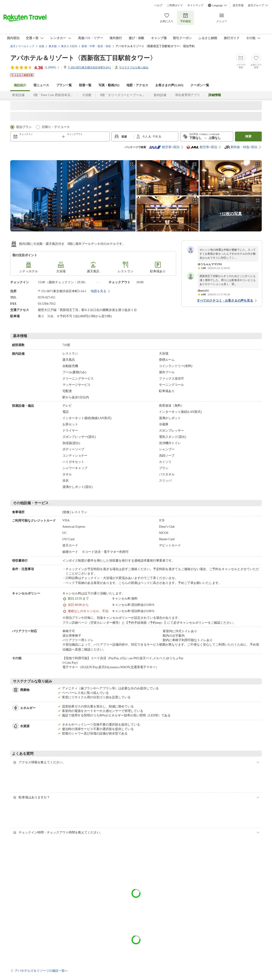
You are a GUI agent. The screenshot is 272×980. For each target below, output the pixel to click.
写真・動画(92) (109, 85)
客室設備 (18, 95)
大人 (145, 136)
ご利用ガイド (175, 5)
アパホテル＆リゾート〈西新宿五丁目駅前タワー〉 (83, 58)
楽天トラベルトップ (22, 46)
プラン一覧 (64, 85)
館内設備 (160, 95)
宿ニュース (41, 85)
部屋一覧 (85, 85)
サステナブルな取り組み (134, 67)
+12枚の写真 (231, 214)
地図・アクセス (137, 85)
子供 (156, 136)
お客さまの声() (169, 85)
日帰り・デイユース (56, 127)
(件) (52, 67)
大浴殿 (87, 95)
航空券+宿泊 (164, 147)
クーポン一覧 (200, 85)
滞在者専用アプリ (188, 95)
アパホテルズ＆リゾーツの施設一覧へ (41, 971)
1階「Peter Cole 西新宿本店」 (53, 95)
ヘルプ (158, 5)
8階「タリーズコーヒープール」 (123, 95)
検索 (248, 136)
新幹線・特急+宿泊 (241, 147)
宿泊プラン (24, 127)
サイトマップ (195, 5)
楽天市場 (238, 5)
